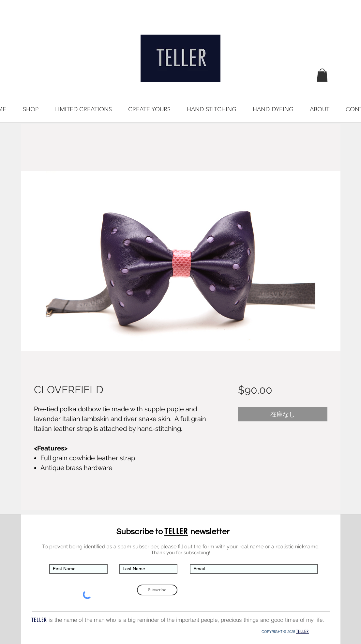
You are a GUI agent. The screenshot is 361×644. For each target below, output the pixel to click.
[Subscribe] (157, 590)
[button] (322, 75)
